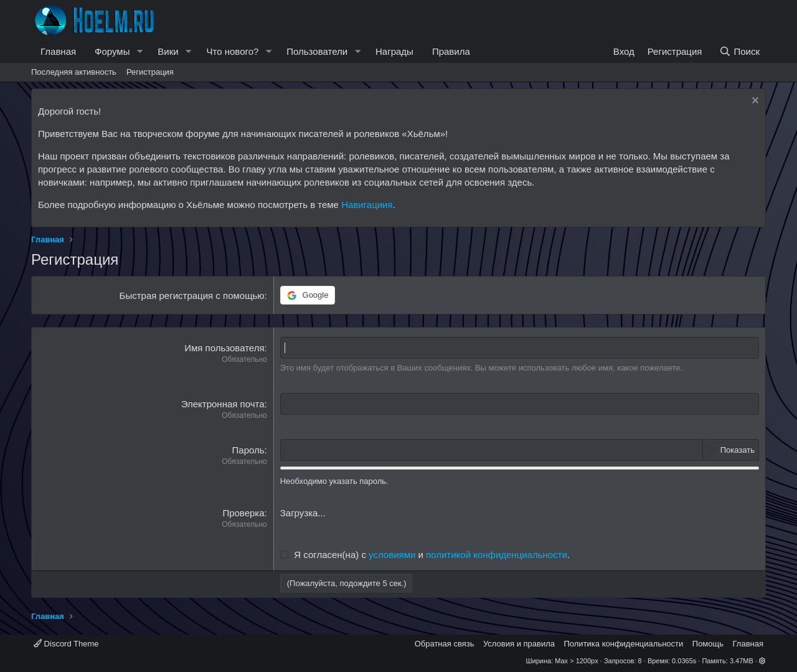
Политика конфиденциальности (624, 644)
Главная (58, 51)
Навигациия (367, 205)
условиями (392, 555)
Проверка (243, 513)
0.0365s (684, 661)
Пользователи (317, 51)
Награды (394, 51)
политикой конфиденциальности (497, 555)
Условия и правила (519, 644)
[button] (139, 51)
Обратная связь (445, 644)
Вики (168, 51)
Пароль (248, 450)
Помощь (708, 644)
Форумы (112, 51)
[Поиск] (739, 51)
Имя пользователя (224, 348)
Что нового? (233, 51)
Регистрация (150, 72)
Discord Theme (66, 644)
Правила (451, 51)
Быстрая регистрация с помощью (192, 296)
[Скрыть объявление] (754, 102)
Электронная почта (223, 404)
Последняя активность (74, 72)
